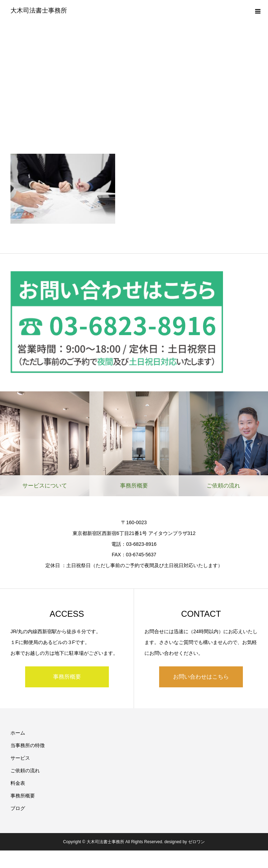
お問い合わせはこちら (201, 677)
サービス (20, 758)
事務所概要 (67, 677)
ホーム (18, 733)
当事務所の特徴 (28, 745)
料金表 (18, 783)
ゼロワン (196, 842)
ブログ (18, 808)
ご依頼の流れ (25, 771)
